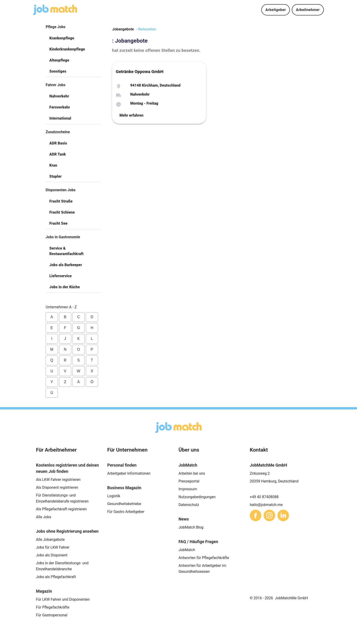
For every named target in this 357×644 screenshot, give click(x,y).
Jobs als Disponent (52, 555)
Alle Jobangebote (50, 540)
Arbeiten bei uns (192, 473)
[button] (73, 38)
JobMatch (187, 550)
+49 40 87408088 (264, 497)
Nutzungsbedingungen (197, 497)
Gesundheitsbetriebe (124, 504)
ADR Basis (58, 143)
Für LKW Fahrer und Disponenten (63, 599)
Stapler (55, 176)
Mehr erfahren (131, 115)
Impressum (188, 489)
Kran (53, 165)
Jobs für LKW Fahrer (53, 547)
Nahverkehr (59, 96)
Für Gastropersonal (52, 615)
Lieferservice (61, 276)
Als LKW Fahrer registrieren (58, 480)
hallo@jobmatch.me (266, 505)
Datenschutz (189, 505)
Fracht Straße (61, 201)
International (60, 118)
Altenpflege (59, 60)
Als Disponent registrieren (57, 487)
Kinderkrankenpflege (67, 49)
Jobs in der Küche (65, 287)
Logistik (114, 496)
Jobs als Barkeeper (66, 265)
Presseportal (189, 481)
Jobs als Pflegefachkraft (56, 577)
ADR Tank (58, 154)
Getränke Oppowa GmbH (140, 72)
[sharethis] (256, 515)
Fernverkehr (60, 107)
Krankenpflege (62, 38)
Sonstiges (58, 71)
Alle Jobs (44, 517)
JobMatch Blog (191, 527)
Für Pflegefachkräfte (53, 607)
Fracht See (58, 223)
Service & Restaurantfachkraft (66, 251)
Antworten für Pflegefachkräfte (204, 558)
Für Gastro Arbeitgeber (126, 512)
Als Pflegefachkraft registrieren (61, 509)
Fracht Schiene (62, 212)
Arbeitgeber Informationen (129, 473)
